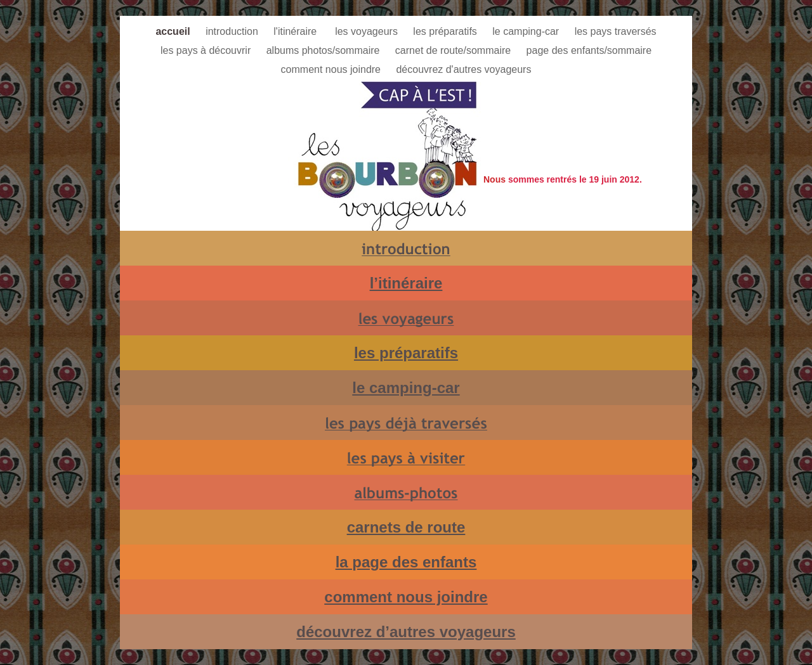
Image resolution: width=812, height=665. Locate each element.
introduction (233, 31)
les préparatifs (446, 31)
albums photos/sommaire (324, 50)
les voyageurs (368, 31)
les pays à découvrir (207, 50)
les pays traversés (616, 31)
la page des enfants (406, 562)
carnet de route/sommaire (455, 50)
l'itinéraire (298, 31)
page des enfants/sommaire (589, 50)
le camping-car (527, 31)
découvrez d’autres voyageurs (406, 632)
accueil (174, 31)
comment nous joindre (332, 69)
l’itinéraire (406, 283)
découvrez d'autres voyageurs (463, 69)
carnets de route (406, 527)
